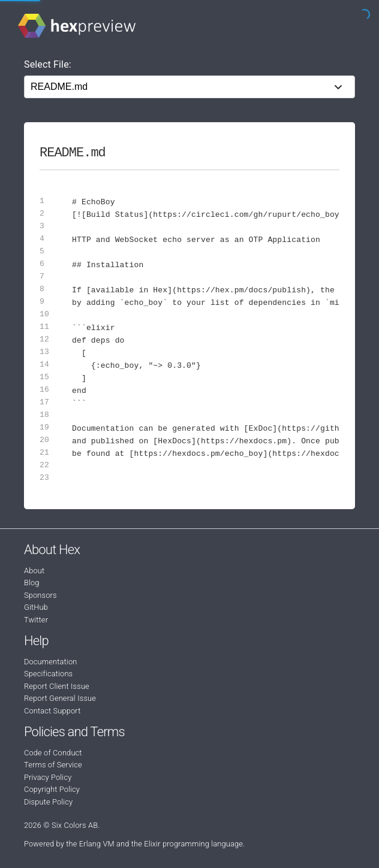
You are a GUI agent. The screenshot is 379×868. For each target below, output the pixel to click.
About (34, 571)
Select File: (48, 64)
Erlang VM (97, 844)
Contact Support (52, 711)
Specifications (48, 674)
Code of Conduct (53, 753)
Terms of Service (53, 765)
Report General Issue (60, 698)
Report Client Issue (57, 686)
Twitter (36, 620)
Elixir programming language (193, 844)
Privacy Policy (48, 777)
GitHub (36, 607)
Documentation (50, 662)
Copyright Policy (52, 789)
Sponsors (40, 595)
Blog (32, 583)
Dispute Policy (48, 802)
